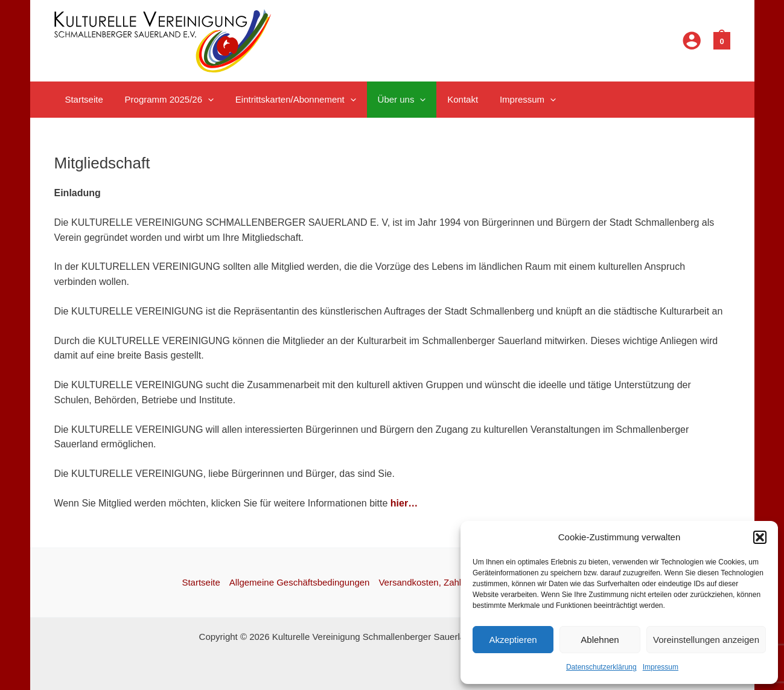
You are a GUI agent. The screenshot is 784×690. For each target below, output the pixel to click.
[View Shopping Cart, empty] (722, 40)
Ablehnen (600, 640)
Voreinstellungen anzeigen (706, 640)
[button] (760, 537)
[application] (202, 100)
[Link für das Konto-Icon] (692, 40)
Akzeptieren (513, 640)
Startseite (201, 582)
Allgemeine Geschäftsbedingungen (300, 582)
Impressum (661, 667)
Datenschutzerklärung (601, 667)
